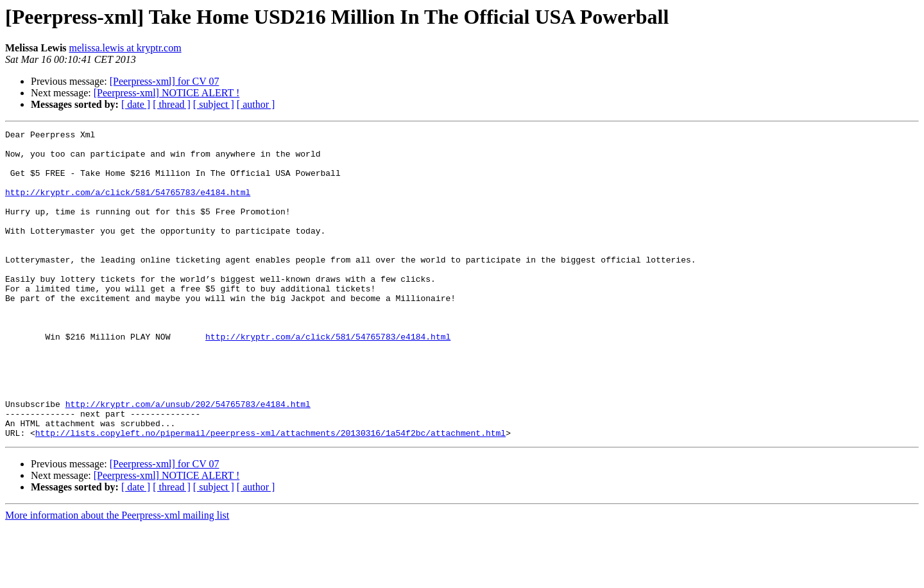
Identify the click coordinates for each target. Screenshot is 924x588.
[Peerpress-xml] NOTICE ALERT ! (167, 93)
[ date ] (136, 104)
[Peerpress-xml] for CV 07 (165, 81)
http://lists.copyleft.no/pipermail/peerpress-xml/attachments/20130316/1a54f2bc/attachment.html (270, 494)
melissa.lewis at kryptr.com (125, 48)
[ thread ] (172, 104)
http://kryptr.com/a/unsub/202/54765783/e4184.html (188, 460)
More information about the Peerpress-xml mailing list (117, 577)
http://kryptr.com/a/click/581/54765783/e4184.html (128, 205)
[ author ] (256, 104)
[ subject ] (214, 104)
